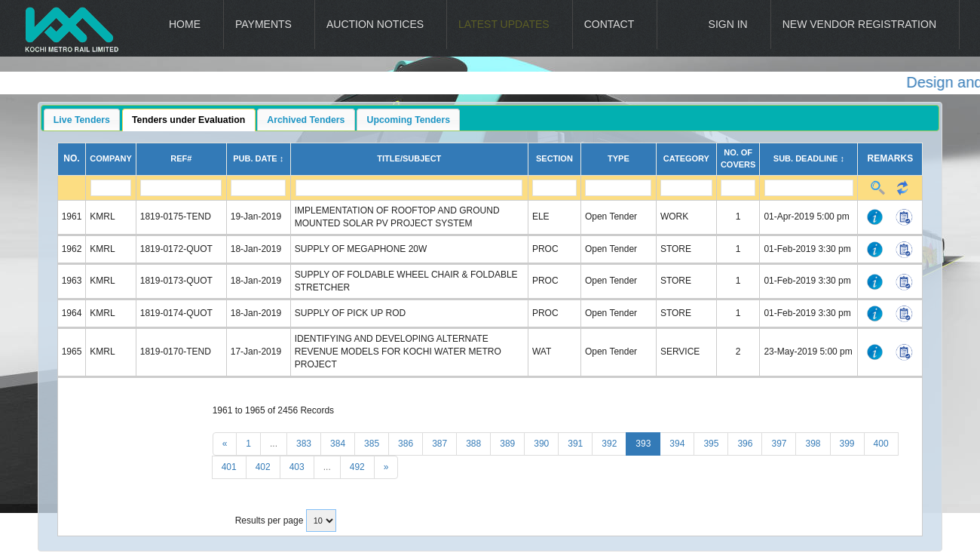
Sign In (728, 24)
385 (372, 444)
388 (473, 444)
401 (229, 467)
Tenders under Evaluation (188, 120)
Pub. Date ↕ (258, 158)
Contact (609, 24)
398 (813, 444)
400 (881, 444)
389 (507, 444)
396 (745, 444)
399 (847, 444)
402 (263, 467)
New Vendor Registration (859, 24)
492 (357, 467)
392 (609, 444)
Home (185, 24)
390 (541, 444)
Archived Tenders (306, 120)
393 (643, 444)
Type (619, 158)
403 (297, 467)
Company (110, 158)
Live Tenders (82, 120)
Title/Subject (409, 158)
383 (304, 444)
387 (439, 444)
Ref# (181, 158)
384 (338, 444)
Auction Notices (375, 24)
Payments (263, 24)
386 (406, 444)
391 (575, 444)
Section (554, 158)
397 (779, 444)
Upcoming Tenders (409, 120)
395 (711, 444)
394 (677, 444)
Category (686, 158)
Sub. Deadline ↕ (809, 158)
